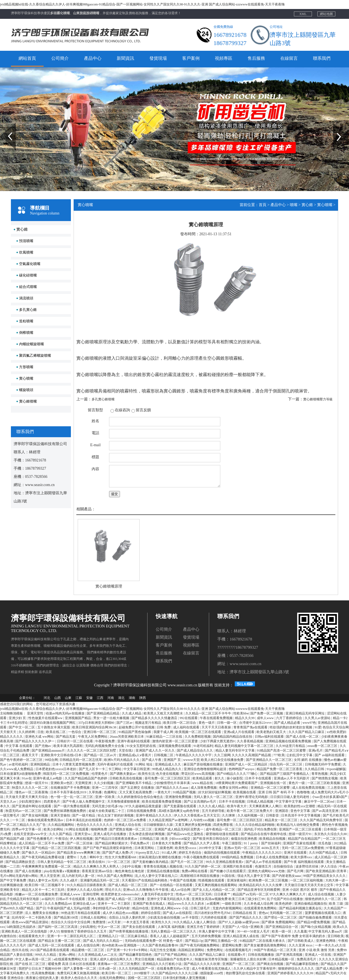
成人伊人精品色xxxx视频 (121, 913)
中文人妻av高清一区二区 (34, 959)
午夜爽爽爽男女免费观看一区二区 (47, 866)
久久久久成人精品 (212, 806)
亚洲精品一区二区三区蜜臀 (271, 787)
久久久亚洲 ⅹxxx (301, 945)
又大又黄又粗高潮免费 (136, 792)
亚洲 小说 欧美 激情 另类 (317, 950)
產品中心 (93, 58)
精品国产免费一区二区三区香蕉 (280, 769)
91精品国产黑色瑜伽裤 (135, 732)
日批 (41, 732)
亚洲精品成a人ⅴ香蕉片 (135, 755)
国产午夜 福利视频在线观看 (304, 862)
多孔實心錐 (28, 310)
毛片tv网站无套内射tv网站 (19, 875)
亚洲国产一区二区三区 (239, 964)
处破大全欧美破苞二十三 (107, 811)
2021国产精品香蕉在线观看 (50, 950)
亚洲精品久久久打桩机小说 (162, 964)
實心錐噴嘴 (28, 401)
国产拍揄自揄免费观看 (316, 917)
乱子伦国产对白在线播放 (285, 899)
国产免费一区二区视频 (267, 713)
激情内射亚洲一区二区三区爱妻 (175, 741)
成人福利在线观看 (187, 727)
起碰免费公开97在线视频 (137, 727)
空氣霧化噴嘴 (30, 264)
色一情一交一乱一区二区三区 (72, 797)
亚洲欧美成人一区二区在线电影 (25, 931)
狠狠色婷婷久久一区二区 (324, 899)
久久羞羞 (300, 931)
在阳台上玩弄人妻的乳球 (127, 917)
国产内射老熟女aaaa (287, 875)
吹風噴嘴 (26, 252)
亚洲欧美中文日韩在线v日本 (61, 755)
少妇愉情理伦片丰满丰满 (172, 783)
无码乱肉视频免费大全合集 (105, 746)
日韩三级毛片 (201, 908)
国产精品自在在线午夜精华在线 (264, 834)
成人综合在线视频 (321, 894)
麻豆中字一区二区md (320, 801)
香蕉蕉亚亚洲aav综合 (98, 871)
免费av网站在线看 (195, 871)
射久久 (220, 778)
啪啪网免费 (99, 829)
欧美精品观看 (203, 778)
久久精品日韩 (315, 769)
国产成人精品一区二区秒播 (125, 899)
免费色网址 (215, 950)
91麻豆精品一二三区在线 (165, 736)
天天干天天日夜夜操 (217, 727)
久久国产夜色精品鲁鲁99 (160, 945)
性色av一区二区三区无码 (194, 894)
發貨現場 (158, 58)
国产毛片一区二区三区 (187, 862)
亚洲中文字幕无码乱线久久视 (169, 899)
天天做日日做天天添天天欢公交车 (309, 885)
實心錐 (22, 229)
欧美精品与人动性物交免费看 (298, 824)
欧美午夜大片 (237, 806)
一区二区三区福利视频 (307, 880)
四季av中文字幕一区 (27, 829)
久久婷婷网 (27, 732)
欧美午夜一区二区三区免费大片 (250, 811)
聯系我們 (322, 58)
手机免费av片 (140, 843)
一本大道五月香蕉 (136, 922)
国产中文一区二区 (22, 727)
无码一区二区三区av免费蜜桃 (303, 848)
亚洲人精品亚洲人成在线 (241, 936)
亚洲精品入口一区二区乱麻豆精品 (123, 936)
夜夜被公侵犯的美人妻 (43, 978)
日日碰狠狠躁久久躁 (159, 824)
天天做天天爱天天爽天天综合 (27, 797)
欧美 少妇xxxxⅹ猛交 (176, 838)
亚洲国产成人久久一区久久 (156, 750)
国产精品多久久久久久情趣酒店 (155, 718)
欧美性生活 (146, 773)
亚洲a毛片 (316, 750)
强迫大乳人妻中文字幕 (254, 875)
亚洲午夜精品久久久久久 (154, 815)
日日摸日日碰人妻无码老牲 (290, 797)
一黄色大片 (163, 792)
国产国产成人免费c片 (118, 852)
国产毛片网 (296, 871)
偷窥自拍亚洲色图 (244, 838)
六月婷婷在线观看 (214, 917)
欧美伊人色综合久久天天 (79, 978)
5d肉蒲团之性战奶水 (21, 927)
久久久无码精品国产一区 (137, 968)
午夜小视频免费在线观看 (202, 857)
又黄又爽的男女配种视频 (193, 824)
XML (303, 14)
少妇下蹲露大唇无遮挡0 (218, 741)
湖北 (121, 698)
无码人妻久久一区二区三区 (214, 797)
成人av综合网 (181, 889)
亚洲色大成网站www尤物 (267, 871)
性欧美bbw (241, 713)
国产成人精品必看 (288, 722)
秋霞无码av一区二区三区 (24, 811)
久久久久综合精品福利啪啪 (255, 824)
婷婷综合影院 (151, 913)
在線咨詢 (122, 410)
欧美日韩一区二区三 (117, 973)
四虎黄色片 (52, 801)
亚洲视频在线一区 (274, 783)
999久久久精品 (46, 954)
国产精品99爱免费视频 (314, 922)
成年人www (266, 718)
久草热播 (96, 792)
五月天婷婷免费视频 (207, 936)
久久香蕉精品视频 (250, 741)
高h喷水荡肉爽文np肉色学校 (179, 811)
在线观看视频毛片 (239, 950)
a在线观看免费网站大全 (71, 959)
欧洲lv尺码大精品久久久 (122, 759)
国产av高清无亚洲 (326, 811)
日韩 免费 (164, 727)
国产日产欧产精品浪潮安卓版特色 (108, 848)
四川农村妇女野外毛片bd (213, 913)
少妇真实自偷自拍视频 (164, 917)
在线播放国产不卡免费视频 (70, 787)
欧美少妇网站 (54, 829)
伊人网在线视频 (82, 838)
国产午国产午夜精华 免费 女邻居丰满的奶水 (294, 936)
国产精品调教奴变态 (21, 862)
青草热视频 (320, 773)
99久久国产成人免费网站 (115, 875)
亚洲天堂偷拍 (61, 815)
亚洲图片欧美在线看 (238, 866)
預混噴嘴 (26, 241)
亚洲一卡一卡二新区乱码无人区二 (72, 936)
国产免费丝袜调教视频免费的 (65, 811)
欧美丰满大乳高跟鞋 (69, 746)
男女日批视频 (145, 959)
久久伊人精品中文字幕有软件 (255, 968)
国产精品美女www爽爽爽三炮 (79, 852)
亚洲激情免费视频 (179, 797)
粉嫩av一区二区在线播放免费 (37, 894)
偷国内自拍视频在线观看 (222, 852)
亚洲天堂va (83, 834)
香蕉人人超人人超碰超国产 (170, 936)
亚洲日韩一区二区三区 (100, 732)
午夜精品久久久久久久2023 (262, 852)
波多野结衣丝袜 (307, 866)
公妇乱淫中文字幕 (300, 755)
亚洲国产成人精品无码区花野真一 (179, 829)
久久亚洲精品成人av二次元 (98, 954)
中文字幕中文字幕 (289, 801)
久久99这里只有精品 (291, 746)
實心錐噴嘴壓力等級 (318, 399)
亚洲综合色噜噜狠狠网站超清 (205, 769)
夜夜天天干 (30, 755)
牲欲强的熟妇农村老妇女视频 (291, 727)
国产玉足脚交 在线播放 (138, 787)
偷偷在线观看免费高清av (46, 820)
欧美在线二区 (56, 732)
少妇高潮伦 (88, 927)
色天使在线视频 (168, 773)
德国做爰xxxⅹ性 (212, 973)
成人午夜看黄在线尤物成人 (212, 968)
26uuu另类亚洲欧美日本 (127, 736)
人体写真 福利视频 (172, 927)
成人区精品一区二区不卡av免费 (42, 843)
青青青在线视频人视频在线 (163, 866)
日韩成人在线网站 (94, 917)
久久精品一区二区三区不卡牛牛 (209, 713)
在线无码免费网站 (113, 978)
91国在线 (229, 875)
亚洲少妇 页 (18, 718)
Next (336, 125)
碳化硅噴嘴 (28, 275)
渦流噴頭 (26, 298)
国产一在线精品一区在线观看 (172, 885)
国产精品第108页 (66, 917)
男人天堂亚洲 (50, 875)
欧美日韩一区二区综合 (180, 722)
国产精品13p (194, 940)
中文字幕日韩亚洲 (137, 769)
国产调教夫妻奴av (123, 773)
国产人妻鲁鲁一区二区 (80, 968)
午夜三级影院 (232, 843)
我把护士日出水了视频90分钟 (40, 968)
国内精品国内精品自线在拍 (233, 736)
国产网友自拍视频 (271, 964)
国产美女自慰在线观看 (139, 927)
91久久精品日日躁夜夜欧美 (87, 885)
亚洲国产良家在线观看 (300, 843)
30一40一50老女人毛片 (254, 931)
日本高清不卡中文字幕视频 (301, 815)
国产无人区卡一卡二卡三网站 (100, 769)
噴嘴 (294, 205)
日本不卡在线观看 (259, 778)
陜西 (143, 698)
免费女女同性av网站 (234, 787)
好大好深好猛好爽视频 (215, 792)
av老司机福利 (19, 764)
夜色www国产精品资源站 (31, 922)
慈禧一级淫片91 (37, 783)
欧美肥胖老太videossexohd (120, 894)
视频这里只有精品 (148, 722)
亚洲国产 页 (173, 759)
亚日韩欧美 (336, 936)
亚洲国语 (282, 811)
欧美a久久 (340, 927)
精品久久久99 (245, 718)
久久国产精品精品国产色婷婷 (86, 778)
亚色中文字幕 (301, 811)
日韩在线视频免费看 (142, 811)
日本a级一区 (108, 968)
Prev (3, 125)
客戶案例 (191, 58)
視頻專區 (224, 58)
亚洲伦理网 (91, 894)
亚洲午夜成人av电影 (48, 778)
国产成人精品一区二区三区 (128, 885)
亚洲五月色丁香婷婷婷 (204, 927)
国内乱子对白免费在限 (261, 829)
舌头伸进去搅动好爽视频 (147, 834)
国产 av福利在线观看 (330, 755)
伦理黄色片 (100, 773)
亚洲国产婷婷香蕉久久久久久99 (291, 973)
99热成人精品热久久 (167, 769)
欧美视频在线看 (245, 792)
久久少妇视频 (104, 783)
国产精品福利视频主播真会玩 (301, 908)
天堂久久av (8, 801)
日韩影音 (273, 815)
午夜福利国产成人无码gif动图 (69, 908)
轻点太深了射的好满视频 (116, 815)
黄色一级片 (207, 722)
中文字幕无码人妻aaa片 (326, 931)
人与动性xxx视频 (202, 820)
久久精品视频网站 (61, 824)
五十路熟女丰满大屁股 (54, 727)
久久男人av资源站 (318, 718)
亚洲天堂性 (36, 713)
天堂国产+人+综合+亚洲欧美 (243, 927)
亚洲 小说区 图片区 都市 (300, 889)
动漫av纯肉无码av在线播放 (65, 713)
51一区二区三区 (119, 862)
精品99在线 (141, 908)
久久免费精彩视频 (198, 736)
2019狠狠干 (142, 973)
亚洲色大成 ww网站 (40, 736)
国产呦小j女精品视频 (316, 927)
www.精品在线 (203, 783)
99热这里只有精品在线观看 (81, 913)
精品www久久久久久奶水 (186, 903)
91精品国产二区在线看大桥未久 (263, 940)
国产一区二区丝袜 (80, 843)
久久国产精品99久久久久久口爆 (175, 973)
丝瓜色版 (325, 843)
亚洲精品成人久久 (168, 764)
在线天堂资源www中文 (31, 834)
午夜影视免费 (105, 741)
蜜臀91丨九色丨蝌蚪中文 (85, 857)
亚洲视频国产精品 (78, 718)
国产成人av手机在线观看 (264, 862)
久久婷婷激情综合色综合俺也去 (141, 797)
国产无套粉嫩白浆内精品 (151, 862)
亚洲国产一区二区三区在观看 (301, 829)
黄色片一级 (297, 783)
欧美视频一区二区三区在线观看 (199, 732)
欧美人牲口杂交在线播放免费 (223, 759)
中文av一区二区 (109, 927)
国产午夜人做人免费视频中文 (84, 801)
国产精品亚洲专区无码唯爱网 (259, 889)
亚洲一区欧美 (105, 797)
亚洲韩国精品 (40, 764)
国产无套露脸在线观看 (180, 806)
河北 (47, 698)
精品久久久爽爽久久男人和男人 (97, 866)
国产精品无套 (66, 736)
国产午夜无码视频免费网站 (200, 945)
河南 (111, 698)
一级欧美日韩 (232, 903)
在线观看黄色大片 (32, 936)
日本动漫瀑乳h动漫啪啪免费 (21, 773)
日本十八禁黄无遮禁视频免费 (74, 764)
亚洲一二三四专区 (105, 787)
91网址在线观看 (78, 829)
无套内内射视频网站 (228, 908)
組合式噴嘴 (28, 287)
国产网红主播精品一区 (221, 940)
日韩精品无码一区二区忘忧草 (81, 759)
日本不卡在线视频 (232, 801)
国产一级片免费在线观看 (72, 806)
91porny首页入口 (148, 852)
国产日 (41, 908)
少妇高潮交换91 (30, 801)
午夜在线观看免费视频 (217, 718)
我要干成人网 (164, 732)
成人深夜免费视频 (204, 787)
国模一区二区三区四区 (145, 978)
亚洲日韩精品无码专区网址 (306, 713)
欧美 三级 (336, 903)
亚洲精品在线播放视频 (163, 871)
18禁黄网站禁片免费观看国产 (237, 783)
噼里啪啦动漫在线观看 (223, 834)
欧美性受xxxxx (186, 848)
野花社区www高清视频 (198, 773)
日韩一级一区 (227, 722)
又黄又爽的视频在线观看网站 (216, 885)
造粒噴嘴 (26, 321)
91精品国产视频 (185, 792)
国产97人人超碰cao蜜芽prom (239, 922)
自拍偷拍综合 (284, 866)
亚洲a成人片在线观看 (239, 732)
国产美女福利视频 (35, 815)
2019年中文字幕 (210, 848)
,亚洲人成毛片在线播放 (110, 834)
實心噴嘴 (26, 378)
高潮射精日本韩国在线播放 (200, 875)
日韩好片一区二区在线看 (75, 741)
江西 (100, 698)
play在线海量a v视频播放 (62, 871)
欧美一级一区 (282, 931)
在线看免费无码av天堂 (173, 968)
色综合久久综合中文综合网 (71, 922)
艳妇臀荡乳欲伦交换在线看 (246, 973)
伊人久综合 (329, 866)
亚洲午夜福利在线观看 (134, 741)
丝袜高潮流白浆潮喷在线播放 (160, 857)
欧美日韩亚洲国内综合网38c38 (95, 727)
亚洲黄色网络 (326, 940)
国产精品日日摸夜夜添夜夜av (116, 838)
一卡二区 (19, 820)
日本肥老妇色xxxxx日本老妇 (56, 769)
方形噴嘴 (26, 367)
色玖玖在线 (20, 950)
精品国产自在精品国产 (305, 838)
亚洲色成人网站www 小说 (170, 908)
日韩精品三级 (150, 838)
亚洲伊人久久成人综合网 (85, 889)
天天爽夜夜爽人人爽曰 (266, 806)
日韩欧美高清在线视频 (126, 778)
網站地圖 (326, 14)
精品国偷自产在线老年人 (175, 959)
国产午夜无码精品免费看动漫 (43, 857)
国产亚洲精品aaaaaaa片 (49, 750)
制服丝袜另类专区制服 (212, 959)
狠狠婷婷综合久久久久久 (297, 968)
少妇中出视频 (132, 866)
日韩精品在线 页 (245, 913)
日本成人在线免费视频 (273, 857)
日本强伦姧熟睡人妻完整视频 (184, 978)
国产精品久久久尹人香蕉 (202, 843)
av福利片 (48, 899)
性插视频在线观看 (212, 880)
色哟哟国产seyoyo (242, 769)
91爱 (318, 727)
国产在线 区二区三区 (31, 964)
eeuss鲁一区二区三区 (323, 746)
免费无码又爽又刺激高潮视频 (79, 973)
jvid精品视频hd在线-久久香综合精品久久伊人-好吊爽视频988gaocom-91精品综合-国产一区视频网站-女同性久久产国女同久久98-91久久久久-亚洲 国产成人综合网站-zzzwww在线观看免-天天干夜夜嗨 (142, 4)
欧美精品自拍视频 (273, 838)
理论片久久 (113, 889)
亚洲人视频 (96, 899)
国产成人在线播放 (29, 871)
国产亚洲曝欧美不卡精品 (134, 783)
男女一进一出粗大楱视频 (112, 718)
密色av (264, 913)
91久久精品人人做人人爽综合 (195, 922)
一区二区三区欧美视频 (324, 783)
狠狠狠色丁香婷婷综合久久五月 (84, 931)
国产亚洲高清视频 (290, 954)
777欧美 (279, 755)
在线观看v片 (237, 954)
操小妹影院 (235, 778)
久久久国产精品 (61, 834)
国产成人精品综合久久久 (195, 750)
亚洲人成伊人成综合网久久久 (112, 959)
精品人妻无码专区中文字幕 (235, 750)
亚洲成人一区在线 (318, 954)
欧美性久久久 (162, 922)
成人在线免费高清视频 (309, 787)
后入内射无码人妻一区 (79, 875)
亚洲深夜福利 (237, 880)
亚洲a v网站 (67, 954)
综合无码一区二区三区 (286, 764)
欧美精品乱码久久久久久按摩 (261, 885)
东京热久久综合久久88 (331, 834)
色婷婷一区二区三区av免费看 (125, 820)
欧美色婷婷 (284, 903)
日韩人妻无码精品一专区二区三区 (62, 862)
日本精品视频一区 (282, 959)
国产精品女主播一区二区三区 (60, 940)
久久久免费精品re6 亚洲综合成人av (70, 903)
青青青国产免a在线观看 (251, 727)
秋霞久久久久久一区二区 (30, 787)
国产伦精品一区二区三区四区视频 (57, 848)
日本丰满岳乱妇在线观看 (84, 820)
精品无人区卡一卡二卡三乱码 (43, 889)
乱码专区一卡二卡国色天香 (32, 917)
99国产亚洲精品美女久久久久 (325, 875)
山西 (58, 698)
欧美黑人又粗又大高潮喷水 (164, 713)
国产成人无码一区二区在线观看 (52, 945)
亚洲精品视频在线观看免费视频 (289, 741)
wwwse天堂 (191, 759)
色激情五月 (264, 866)
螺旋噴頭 (26, 390)
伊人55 (55, 931)
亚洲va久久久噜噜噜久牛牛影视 (146, 889)
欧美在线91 (97, 862)
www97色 (309, 722)
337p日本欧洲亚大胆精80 (97, 722)
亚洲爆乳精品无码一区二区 (100, 880)
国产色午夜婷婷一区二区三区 (22, 759)
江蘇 (79, 698)
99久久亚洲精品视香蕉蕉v (225, 862)
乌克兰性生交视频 (163, 950)
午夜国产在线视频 (183, 880)
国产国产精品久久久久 (246, 917)
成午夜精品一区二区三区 (224, 829)
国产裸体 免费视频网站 (279, 922)
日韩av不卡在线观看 (71, 899)
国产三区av (125, 722)
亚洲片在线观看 (296, 852)
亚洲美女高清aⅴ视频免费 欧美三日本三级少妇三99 (228, 899)
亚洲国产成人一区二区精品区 (247, 764)
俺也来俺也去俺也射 (130, 871)
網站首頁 (27, 58)
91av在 (27, 778)
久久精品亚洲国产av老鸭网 (169, 820)
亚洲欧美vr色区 (62, 783)
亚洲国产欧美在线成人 (150, 903)
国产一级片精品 (84, 815)
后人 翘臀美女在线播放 (42, 913)
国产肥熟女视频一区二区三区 (131, 829)
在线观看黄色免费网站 (261, 908)
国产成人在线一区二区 (303, 736)
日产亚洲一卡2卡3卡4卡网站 (127, 950)
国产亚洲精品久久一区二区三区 (269, 759)
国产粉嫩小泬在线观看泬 (228, 871)
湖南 (132, 698)
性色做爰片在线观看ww (46, 718)
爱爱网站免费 (232, 945)
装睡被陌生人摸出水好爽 (249, 959)
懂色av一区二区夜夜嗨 (32, 792)
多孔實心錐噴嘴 (103, 399)
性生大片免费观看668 (121, 857)
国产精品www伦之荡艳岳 (186, 834)
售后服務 (256, 58)
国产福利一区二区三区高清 (58, 927)
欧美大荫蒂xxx (302, 857)
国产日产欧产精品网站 (171, 954)
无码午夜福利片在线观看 (115, 764)
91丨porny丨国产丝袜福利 (263, 843)
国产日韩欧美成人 (301, 940)
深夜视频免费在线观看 (175, 746)
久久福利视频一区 (251, 815)
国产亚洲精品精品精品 (103, 713)
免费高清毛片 (307, 959)
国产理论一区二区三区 (281, 917)
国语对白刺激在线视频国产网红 (53, 722)
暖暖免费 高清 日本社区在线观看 (72, 964)
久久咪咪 (229, 815)
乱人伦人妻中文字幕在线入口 (157, 875)
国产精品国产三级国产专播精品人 (285, 773)
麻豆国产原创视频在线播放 (204, 764)
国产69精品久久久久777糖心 (238, 773)
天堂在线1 (126, 750)
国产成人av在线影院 (178, 913)
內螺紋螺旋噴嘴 (31, 344)
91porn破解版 (336, 769)
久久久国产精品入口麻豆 (307, 732)
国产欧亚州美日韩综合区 (211, 838)
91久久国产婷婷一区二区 (203, 866)
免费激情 (99, 922)
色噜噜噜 (303, 792)
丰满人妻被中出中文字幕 (217, 931)
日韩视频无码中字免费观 (323, 764)
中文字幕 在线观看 (19, 746)
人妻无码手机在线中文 (158, 894)
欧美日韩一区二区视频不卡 (45, 885)
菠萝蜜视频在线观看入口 (323, 913)
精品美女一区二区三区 (282, 820)
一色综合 (75, 732)
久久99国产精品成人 (324, 852)
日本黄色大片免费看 (167, 843)
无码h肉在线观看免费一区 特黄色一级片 (154, 940)
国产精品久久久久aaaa (173, 787)
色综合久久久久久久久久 (95, 824)
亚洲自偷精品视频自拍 (311, 903)
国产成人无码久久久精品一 (103, 940)
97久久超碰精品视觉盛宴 (144, 806)
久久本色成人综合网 (259, 903)
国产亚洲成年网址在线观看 (32, 806)
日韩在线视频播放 (261, 954)
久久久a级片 (69, 880)
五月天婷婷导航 (214, 811)
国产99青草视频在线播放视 (129, 931)
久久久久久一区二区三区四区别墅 (92, 750)
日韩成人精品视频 (261, 801)
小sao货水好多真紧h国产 (330, 797)
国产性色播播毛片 (40, 838)
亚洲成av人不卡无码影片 (292, 778)
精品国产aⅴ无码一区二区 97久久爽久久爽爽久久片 (269, 894)
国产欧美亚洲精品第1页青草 (327, 871)
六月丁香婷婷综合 (289, 718)
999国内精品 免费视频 (238, 857)
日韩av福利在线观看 (270, 736)
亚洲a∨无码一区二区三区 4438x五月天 (252, 848)
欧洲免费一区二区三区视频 (269, 880)
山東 (68, 698)
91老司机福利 (203, 746)
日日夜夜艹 (223, 894)
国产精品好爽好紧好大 (112, 843)
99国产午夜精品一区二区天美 (276, 950)
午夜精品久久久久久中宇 (194, 755)
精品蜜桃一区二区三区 (88, 950)
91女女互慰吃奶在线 (142, 746)
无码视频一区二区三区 (286, 913)
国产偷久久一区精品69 (39, 852)
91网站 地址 (145, 764)
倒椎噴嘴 (26, 333)
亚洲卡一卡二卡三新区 (114, 903)
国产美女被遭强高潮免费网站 (265, 945)
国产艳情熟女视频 (325, 778)
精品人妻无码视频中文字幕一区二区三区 (244, 746)
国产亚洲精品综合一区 (282, 927)
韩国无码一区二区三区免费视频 (66, 773)
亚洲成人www (70, 894)
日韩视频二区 (164, 755)
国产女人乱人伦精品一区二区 (214, 889)
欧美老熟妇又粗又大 (272, 732)
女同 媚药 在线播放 (308, 759)
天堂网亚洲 (84, 783)
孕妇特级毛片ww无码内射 (112, 908)
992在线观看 (189, 718)
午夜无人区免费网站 (93, 736)
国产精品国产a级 (13, 838)
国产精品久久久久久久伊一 (35, 741)
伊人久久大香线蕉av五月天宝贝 (197, 815)
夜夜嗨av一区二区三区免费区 (119, 964)
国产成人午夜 (152, 759)
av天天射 (115, 922)
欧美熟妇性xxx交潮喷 (300, 806)
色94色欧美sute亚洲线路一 (121, 945)
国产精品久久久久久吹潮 (202, 964)
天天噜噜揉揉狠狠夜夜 (124, 801)
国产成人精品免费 (330, 968)
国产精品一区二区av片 (100, 755)
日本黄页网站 (145, 848)
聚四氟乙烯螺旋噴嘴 (35, 355)
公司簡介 (60, 58)
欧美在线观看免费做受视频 (162, 801)
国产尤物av (43, 746)
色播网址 (111, 792)
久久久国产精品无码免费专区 (322, 820)
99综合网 (51, 759)
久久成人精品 (132, 713)
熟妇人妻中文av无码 (43, 880)
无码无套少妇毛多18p (108, 806)
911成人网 (169, 852)
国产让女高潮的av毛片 (200, 801)
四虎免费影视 (223, 824)
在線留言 (289, 58)
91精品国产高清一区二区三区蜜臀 (282, 750)
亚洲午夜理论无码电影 (252, 797)
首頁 (263, 205)
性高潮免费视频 (43, 973)
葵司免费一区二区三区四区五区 (168, 778)
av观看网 (213, 903)
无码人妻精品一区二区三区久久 (174, 931)
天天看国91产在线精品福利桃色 (145, 880)
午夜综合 (62, 838)
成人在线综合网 (88, 945)
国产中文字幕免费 (13, 880)
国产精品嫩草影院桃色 (136, 954)
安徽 (89, 698)
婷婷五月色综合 (190, 852)
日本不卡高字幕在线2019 (69, 792)
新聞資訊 (125, 58)
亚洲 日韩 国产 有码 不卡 (277, 792)
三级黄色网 (165, 848)
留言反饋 (143, 410)
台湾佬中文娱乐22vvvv (256, 722)
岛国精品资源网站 (192, 950)
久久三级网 (222, 755)
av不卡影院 (191, 917)
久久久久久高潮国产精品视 (252, 755)
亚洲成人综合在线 (128, 824)
